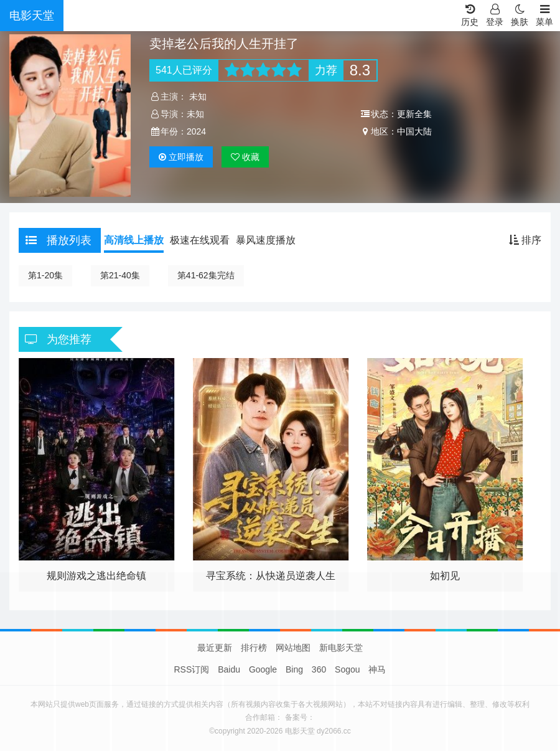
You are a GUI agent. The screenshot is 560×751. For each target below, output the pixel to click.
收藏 (245, 157)
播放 (181, 157)
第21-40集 (120, 275)
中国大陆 (414, 131)
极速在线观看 (200, 240)
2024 (196, 131)
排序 (525, 240)
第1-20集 (45, 275)
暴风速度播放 (266, 240)
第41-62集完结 (206, 275)
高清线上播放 (134, 240)
